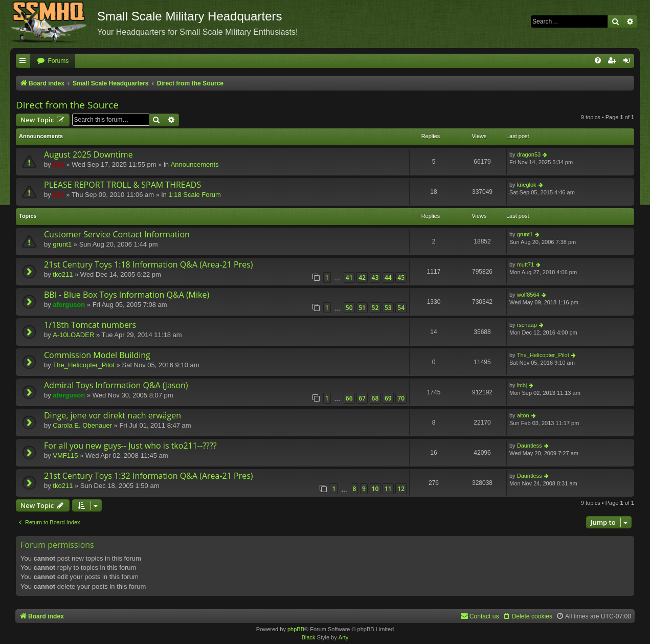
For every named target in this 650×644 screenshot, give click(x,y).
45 (401, 277)
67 (362, 398)
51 (362, 308)
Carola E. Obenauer (82, 425)
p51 (58, 164)
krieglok (527, 185)
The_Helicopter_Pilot (84, 365)
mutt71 (526, 264)
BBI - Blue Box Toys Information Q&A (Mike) (127, 295)
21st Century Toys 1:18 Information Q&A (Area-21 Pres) (149, 264)
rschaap (527, 325)
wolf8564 (528, 295)
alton (523, 415)
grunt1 (62, 244)
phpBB (296, 629)
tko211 (63, 274)
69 (388, 398)
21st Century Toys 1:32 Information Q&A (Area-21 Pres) (149, 476)
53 (388, 308)
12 (401, 489)
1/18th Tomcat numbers (90, 325)
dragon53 (529, 154)
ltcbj (522, 385)
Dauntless (530, 446)
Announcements (195, 164)
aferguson (69, 305)
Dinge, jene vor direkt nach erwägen (113, 415)
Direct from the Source (67, 105)
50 (349, 308)
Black (309, 637)
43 (375, 277)
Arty (344, 637)
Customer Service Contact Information (117, 234)
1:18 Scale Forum (195, 195)
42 (362, 277)
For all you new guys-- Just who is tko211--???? (130, 446)
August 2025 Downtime (88, 154)
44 (388, 277)
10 (375, 489)
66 (349, 398)
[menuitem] (53, 61)
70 (401, 398)
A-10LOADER (73, 335)
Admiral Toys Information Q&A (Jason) (116, 385)
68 (375, 398)
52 (375, 308)
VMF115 (65, 456)
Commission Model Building (97, 355)
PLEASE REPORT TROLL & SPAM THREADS (122, 185)
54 (401, 308)
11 (388, 489)
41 (349, 277)
